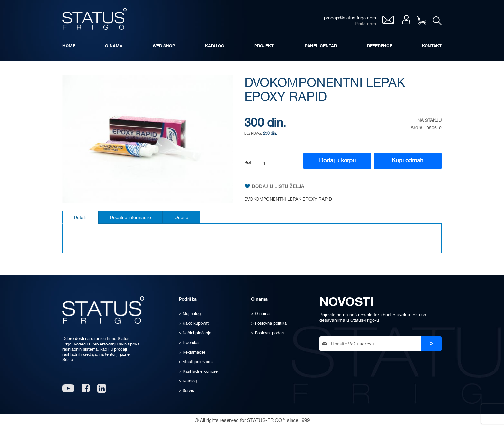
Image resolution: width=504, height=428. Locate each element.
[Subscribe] (431, 344)
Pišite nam (365, 24)
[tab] (80, 217)
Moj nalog (406, 20)
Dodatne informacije (130, 218)
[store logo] (94, 19)
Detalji (80, 218)
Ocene (181, 218)
